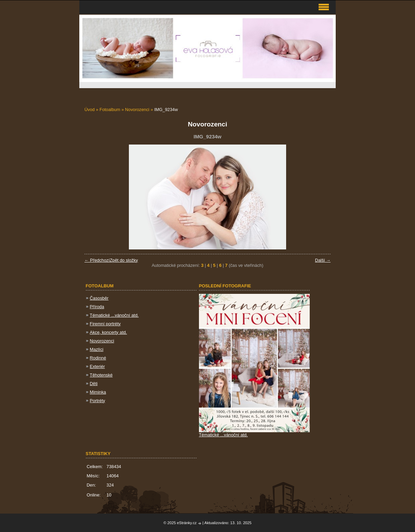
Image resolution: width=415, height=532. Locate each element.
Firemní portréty (105, 324)
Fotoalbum (110, 110)
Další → (323, 260)
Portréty (98, 401)
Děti (94, 384)
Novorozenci (137, 110)
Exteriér (97, 366)
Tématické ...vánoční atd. (114, 315)
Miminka (98, 392)
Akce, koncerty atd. (109, 332)
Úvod (90, 110)
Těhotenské (101, 375)
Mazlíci (97, 349)
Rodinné (98, 358)
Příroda (97, 307)
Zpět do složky (124, 260)
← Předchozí (97, 260)
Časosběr (99, 298)
